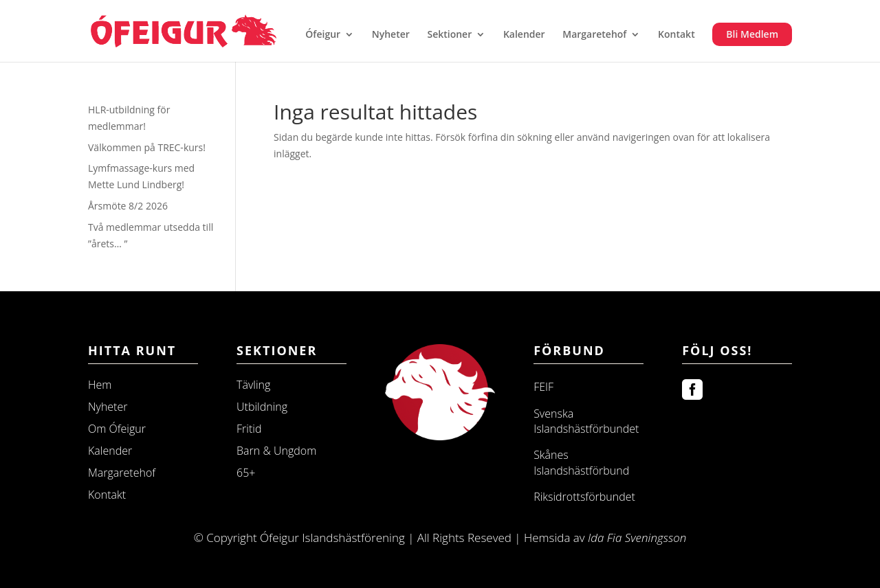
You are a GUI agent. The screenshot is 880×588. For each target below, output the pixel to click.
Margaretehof (594, 35)
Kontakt (676, 35)
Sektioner (449, 35)
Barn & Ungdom (276, 451)
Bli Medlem (752, 34)
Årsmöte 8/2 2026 (128, 206)
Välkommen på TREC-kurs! (147, 147)
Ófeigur (323, 35)
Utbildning (262, 407)
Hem (100, 385)
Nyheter (391, 35)
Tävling (253, 385)
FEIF (543, 387)
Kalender (524, 35)
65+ (246, 473)
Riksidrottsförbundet (584, 497)
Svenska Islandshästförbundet (586, 421)
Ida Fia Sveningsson (637, 538)
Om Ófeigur (117, 429)
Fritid (249, 429)
